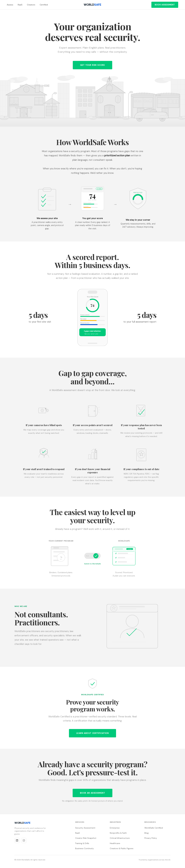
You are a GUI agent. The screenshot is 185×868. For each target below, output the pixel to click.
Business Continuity (84, 848)
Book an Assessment (93, 793)
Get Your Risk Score (93, 65)
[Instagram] (24, 840)
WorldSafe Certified (154, 828)
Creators (31, 5)
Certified (44, 5)
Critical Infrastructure (120, 838)
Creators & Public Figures (122, 848)
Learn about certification (93, 733)
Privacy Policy (151, 838)
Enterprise (115, 828)
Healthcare (115, 843)
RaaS (20, 5)
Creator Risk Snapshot (86, 838)
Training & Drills (82, 843)
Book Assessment (165, 5)
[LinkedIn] (17, 840)
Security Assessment (85, 828)
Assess (10, 5)
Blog (146, 833)
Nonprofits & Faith (118, 833)
